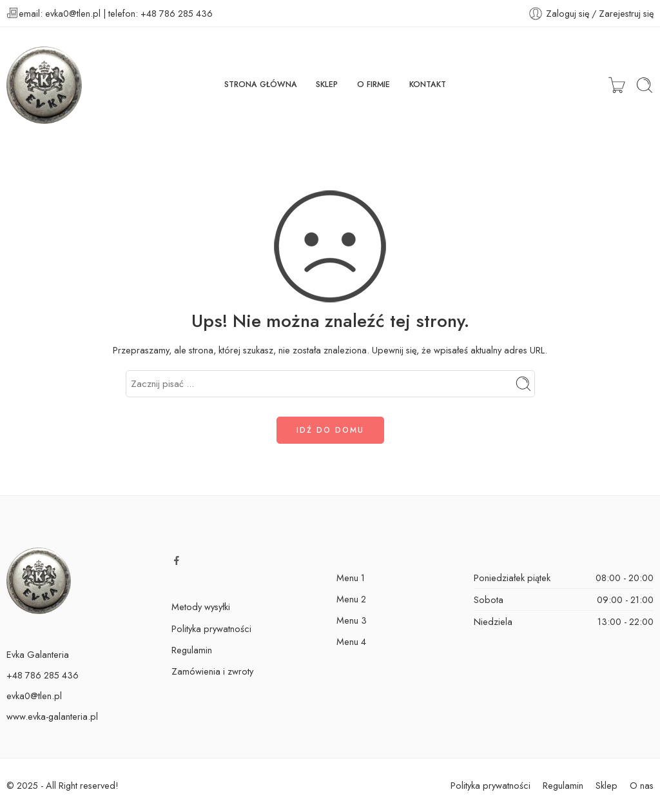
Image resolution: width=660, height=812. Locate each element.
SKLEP (327, 84)
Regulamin (192, 650)
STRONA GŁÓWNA (261, 84)
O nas (642, 785)
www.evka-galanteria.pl (52, 716)
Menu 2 (351, 599)
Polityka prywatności (211, 629)
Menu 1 (351, 578)
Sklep (607, 785)
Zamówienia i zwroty (212, 671)
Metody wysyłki (201, 607)
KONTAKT (428, 84)
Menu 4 (351, 641)
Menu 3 (352, 620)
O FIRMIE (374, 84)
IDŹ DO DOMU (330, 430)
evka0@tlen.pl (34, 696)
